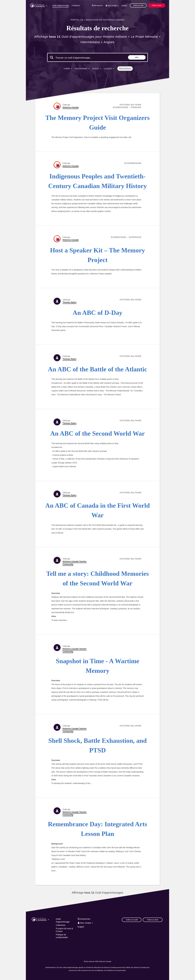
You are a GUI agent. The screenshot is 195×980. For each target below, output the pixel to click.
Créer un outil (138, 5)
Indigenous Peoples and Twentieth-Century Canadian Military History (97, 181)
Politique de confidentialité (62, 936)
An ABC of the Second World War (97, 433)
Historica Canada (71, 107)
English (124, 6)
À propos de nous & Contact (64, 930)
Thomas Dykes (69, 302)
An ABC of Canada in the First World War (97, 510)
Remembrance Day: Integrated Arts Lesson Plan (97, 829)
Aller (137, 57)
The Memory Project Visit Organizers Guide (97, 123)
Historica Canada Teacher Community (74, 563)
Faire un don (157, 5)
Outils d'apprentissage (61, 6)
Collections (76, 6)
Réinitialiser (125, 69)
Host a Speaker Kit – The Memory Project (97, 255)
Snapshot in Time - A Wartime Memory (98, 666)
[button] (39, 5)
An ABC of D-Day (97, 313)
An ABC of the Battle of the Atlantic (97, 369)
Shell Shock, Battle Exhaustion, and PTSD (97, 745)
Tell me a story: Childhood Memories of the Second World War (97, 578)
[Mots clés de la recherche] (79, 58)
